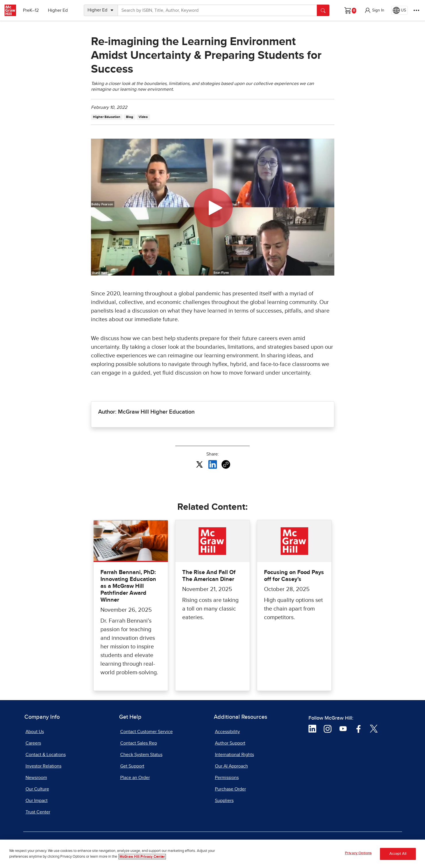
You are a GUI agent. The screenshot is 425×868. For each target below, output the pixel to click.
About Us (35, 732)
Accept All (398, 855)
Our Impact (37, 801)
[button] (374, 10)
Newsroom (36, 778)
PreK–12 (31, 10)
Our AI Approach (231, 766)
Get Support (132, 766)
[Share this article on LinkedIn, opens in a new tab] (213, 464)
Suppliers (224, 801)
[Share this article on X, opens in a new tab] (199, 464)
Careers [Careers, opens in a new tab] (33, 743)
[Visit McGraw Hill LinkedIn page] (312, 728)
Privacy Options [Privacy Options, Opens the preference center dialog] (358, 854)
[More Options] (416, 10)
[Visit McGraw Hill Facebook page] (359, 728)
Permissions (227, 778)
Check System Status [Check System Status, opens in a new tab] (141, 755)
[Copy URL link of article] (226, 464)
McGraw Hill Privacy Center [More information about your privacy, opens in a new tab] (142, 858)
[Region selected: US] (399, 10)
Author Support (230, 743)
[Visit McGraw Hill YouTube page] (343, 728)
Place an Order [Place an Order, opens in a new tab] (135, 778)
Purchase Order (230, 789)
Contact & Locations (46, 755)
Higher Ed (58, 10)
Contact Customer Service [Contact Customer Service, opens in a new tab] (146, 732)
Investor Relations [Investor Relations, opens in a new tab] (43, 766)
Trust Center (38, 812)
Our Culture (37, 789)
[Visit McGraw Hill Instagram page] (328, 728)
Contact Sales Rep (139, 743)
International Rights (234, 755)
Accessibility (227, 732)
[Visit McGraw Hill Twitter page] (374, 728)
